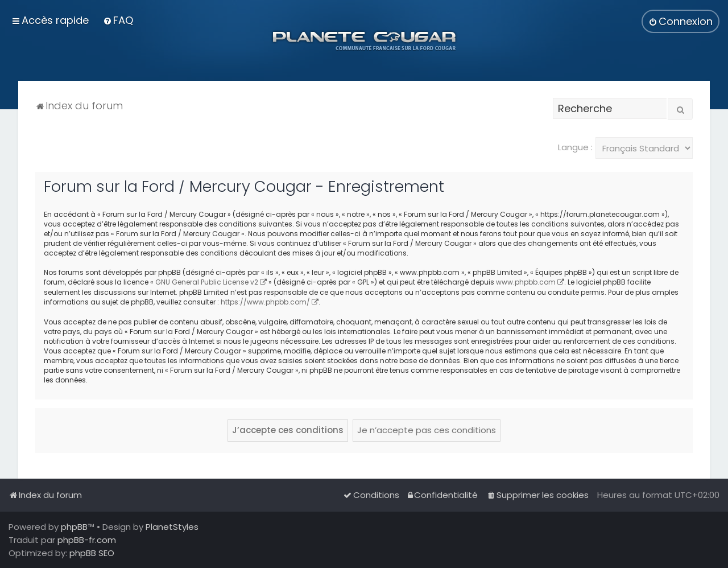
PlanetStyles (172, 527)
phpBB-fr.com (87, 540)
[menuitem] (118, 20)
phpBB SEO (92, 553)
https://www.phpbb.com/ (265, 302)
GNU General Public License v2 (207, 282)
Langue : (575, 147)
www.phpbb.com (526, 282)
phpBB (74, 527)
